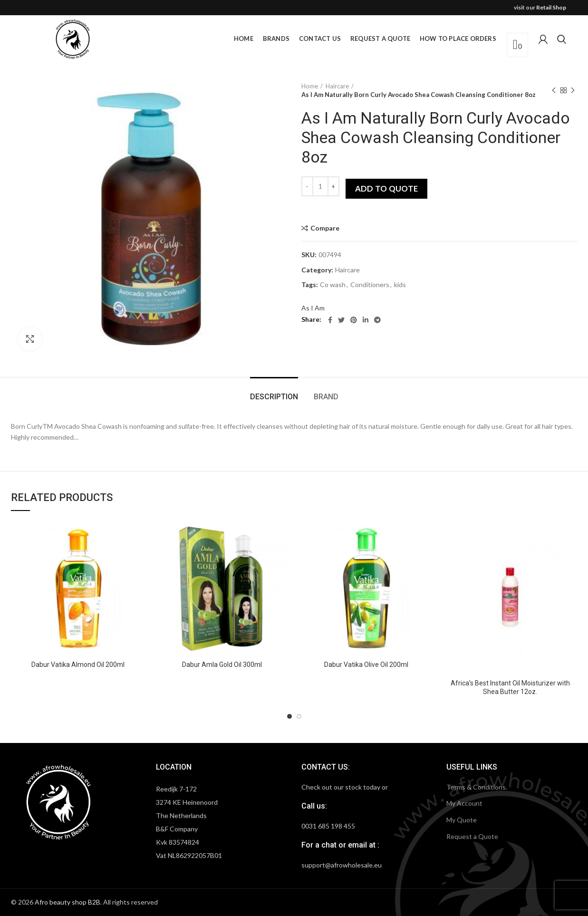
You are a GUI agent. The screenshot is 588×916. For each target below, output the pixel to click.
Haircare (337, 86)
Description (274, 397)
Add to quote (387, 188)
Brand (326, 397)
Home (310, 86)
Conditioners (370, 285)
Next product (573, 91)
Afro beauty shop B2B (67, 902)
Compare (325, 228)
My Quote (462, 820)
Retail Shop (551, 7)
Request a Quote (472, 836)
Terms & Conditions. (477, 787)
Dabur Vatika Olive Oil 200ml (366, 665)
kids (400, 285)
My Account (464, 803)
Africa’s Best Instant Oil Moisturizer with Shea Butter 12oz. (510, 687)
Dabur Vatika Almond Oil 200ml (78, 665)
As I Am (313, 308)
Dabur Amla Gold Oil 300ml (222, 665)
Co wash (333, 285)
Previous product (554, 91)
